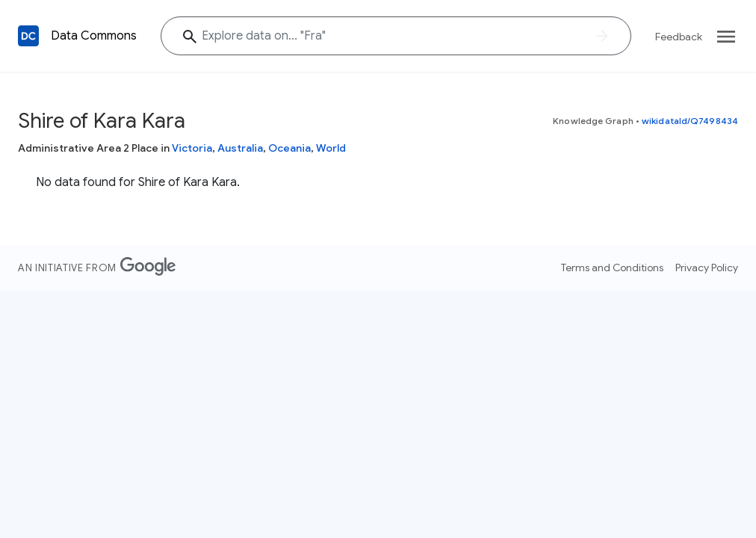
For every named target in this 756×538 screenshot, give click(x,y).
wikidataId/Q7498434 (690, 121)
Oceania (289, 148)
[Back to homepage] (28, 36)
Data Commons (94, 36)
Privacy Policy (707, 268)
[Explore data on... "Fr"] (396, 36)
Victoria (192, 148)
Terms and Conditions (612, 268)
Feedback (679, 37)
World (331, 148)
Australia (240, 148)
